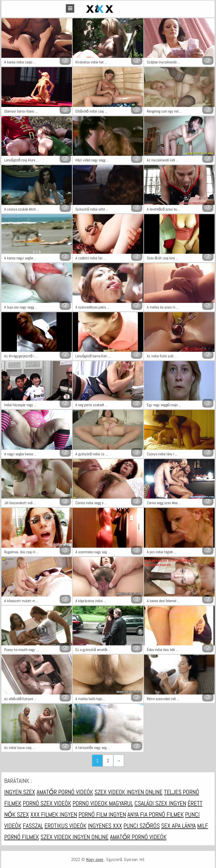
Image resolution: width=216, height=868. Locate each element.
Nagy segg (95, 859)
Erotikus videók (65, 826)
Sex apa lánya (178, 826)
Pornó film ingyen (102, 814)
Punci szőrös (142, 826)
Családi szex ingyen (160, 803)
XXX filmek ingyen (54, 814)
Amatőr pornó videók (65, 792)
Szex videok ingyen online (129, 792)
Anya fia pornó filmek (156, 814)
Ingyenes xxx (105, 826)
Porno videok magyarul (103, 803)
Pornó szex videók (47, 803)
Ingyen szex (20, 792)
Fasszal (33, 826)
